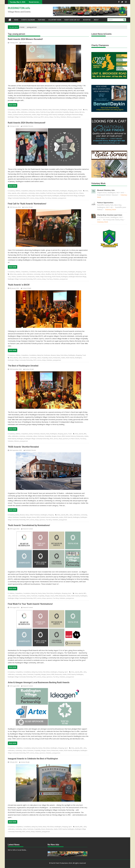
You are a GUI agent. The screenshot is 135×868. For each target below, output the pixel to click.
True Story (57, 117)
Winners (69, 117)
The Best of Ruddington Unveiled (23, 366)
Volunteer (63, 117)
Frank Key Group (45, 112)
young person (76, 117)
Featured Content (27, 529)
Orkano (10, 115)
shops (51, 117)
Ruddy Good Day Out (72, 20)
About (96, 20)
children (18, 110)
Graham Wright (28, 207)
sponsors (66, 439)
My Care (82, 112)
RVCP (42, 117)
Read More (13, 105)
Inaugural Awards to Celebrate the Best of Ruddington (33, 759)
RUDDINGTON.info (19, 8)
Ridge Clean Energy (42, 115)
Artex (9, 112)
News (16, 20)
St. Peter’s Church (74, 439)
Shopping (71, 110)
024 (86, 110)
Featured (42, 20)
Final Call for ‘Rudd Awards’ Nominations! (27, 204)
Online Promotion (35, 515)
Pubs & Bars (56, 110)
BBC (85, 434)
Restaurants (28, 115)
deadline (43, 193)
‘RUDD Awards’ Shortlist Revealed (23, 447)
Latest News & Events (101, 34)
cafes (18, 112)
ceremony (22, 436)
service (46, 117)
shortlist (42, 198)
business (12, 110)
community (31, 112)
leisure (77, 112)
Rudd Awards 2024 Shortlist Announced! (27, 123)
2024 (86, 191)
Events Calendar (28, 20)
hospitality (66, 112)
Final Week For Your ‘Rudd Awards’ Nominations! (30, 604)
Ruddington (64, 110)
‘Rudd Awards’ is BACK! (19, 285)
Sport (76, 110)
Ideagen (72, 112)
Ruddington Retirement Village (74, 115)
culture (37, 112)
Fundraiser (39, 110)
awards (14, 112)
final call (54, 274)
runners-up (37, 117)
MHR (63, 436)
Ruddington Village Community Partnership (20, 117)
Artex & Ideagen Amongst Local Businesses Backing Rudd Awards (39, 682)
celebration (24, 112)
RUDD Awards (53, 115)
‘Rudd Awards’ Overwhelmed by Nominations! (29, 525)
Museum (45, 110)
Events (31, 434)
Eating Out (32, 110)
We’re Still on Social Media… (17, 850)
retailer (34, 115)
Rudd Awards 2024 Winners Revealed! (25, 39)
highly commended (56, 112)
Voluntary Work (55, 20)
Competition (25, 110)
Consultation (33, 272)
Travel (80, 110)
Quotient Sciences (18, 115)
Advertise (87, 20)
